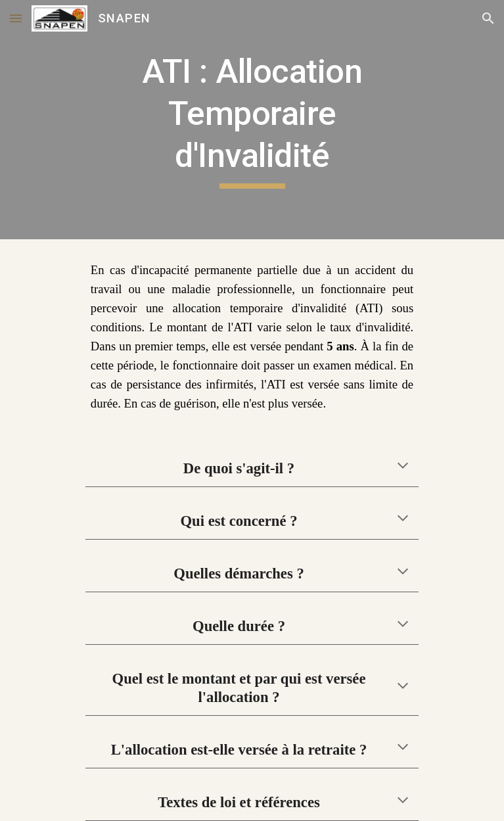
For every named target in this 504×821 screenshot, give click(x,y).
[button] (16, 18)
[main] (252, 120)
